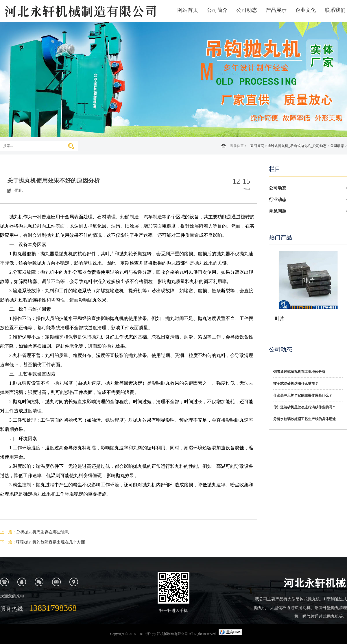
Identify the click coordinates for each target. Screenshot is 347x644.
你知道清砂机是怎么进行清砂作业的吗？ (304, 407)
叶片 (280, 319)
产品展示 (276, 10)
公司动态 (247, 10)
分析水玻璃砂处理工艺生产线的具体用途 (304, 419)
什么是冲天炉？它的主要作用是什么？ (303, 395)
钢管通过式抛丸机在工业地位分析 (299, 372)
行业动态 (278, 200)
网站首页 (188, 10)
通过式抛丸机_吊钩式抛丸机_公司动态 (297, 146)
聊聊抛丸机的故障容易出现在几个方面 (51, 542)
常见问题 (278, 211)
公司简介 (217, 10)
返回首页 (257, 146)
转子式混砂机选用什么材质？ (296, 384)
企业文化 (306, 10)
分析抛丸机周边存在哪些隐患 (43, 532)
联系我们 (335, 10)
